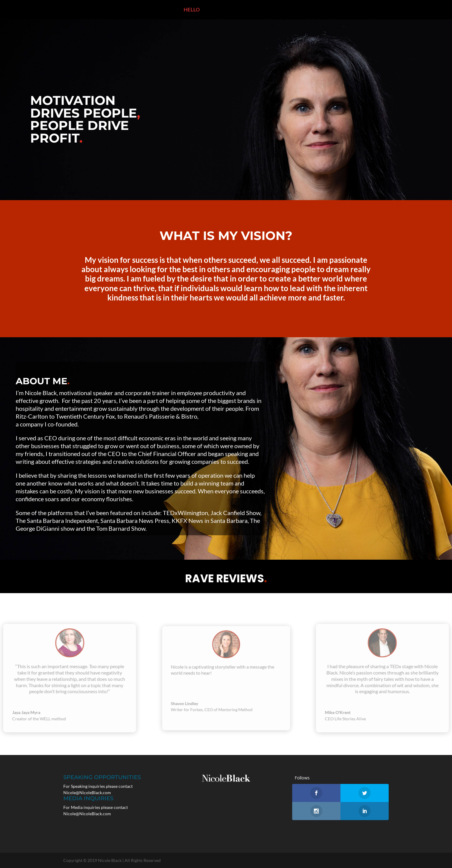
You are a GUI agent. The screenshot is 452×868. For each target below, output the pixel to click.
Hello (176, 10)
